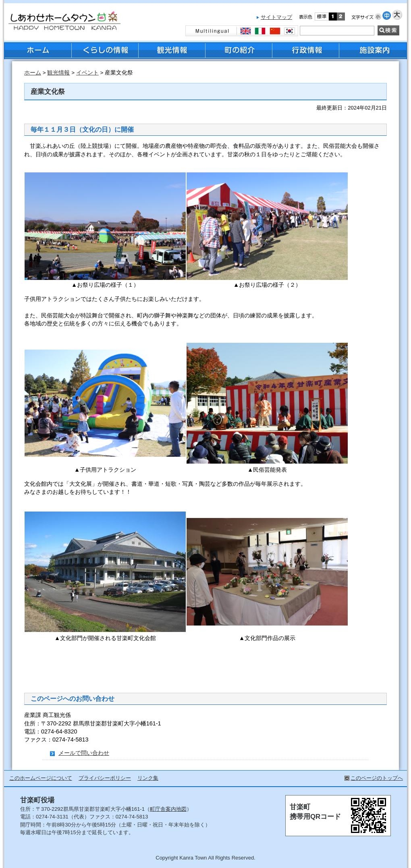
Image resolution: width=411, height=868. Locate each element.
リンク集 (148, 778)
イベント (87, 73)
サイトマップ (276, 17)
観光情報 (58, 73)
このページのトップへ (377, 778)
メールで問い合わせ (84, 753)
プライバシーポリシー (105, 778)
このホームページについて (41, 778)
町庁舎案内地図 (168, 809)
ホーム (33, 73)
